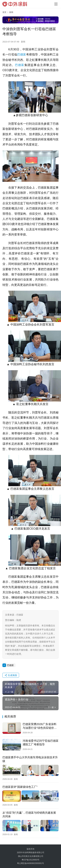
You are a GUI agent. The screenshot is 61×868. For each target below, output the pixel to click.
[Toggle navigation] (56, 4)
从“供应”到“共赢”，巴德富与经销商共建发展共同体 (29, 815)
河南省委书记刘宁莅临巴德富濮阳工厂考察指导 (41, 743)
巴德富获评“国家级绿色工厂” (20, 787)
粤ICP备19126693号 (30, 860)
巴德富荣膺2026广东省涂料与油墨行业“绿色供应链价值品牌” (40, 726)
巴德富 (22, 55)
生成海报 (11, 675)
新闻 (23, 42)
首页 (4, 12)
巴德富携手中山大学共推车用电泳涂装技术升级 (30, 759)
